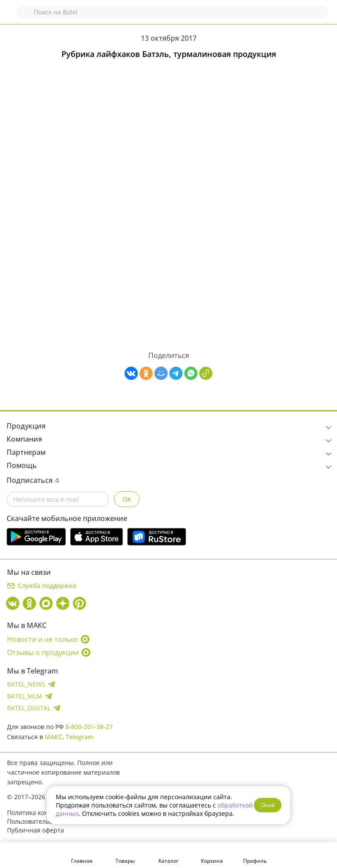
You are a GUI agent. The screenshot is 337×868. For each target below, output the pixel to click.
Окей (268, 805)
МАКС (54, 737)
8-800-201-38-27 (89, 727)
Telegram (80, 737)
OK (127, 499)
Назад (12, 16)
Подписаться (33, 480)
